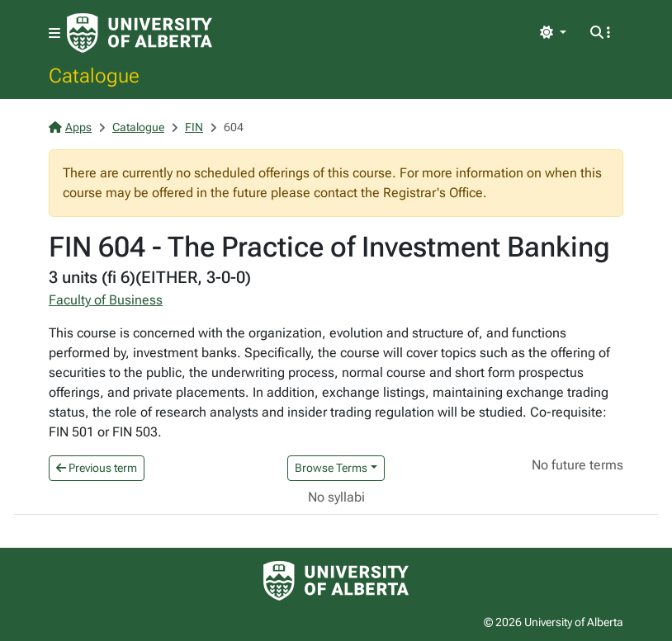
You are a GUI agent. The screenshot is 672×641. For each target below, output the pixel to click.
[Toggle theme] (553, 33)
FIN (194, 127)
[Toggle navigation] (54, 33)
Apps (70, 127)
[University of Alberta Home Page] (140, 33)
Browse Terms (331, 468)
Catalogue (94, 75)
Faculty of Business (106, 300)
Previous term (97, 468)
